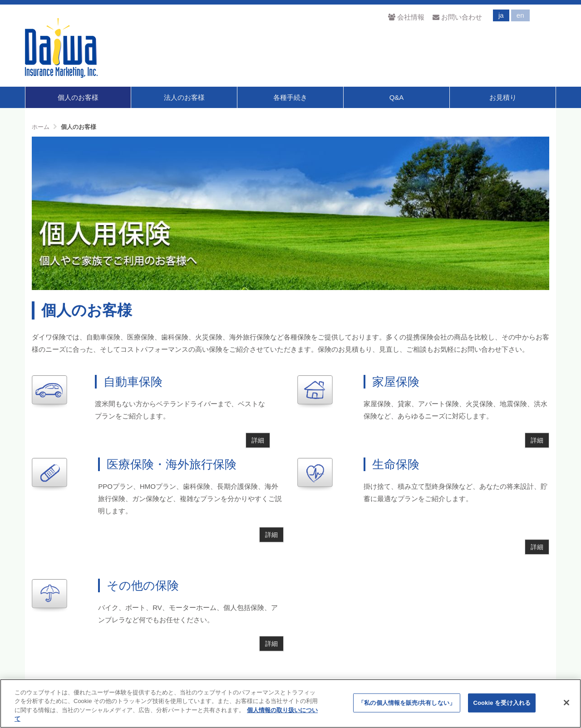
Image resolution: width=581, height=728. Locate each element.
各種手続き (290, 97)
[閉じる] (566, 703)
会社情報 (406, 17)
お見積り (503, 97)
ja (501, 15)
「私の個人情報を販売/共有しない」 (407, 703)
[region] (290, 703)
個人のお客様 (78, 97)
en (520, 15)
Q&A (397, 97)
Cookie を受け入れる (502, 703)
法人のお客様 (184, 97)
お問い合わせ (457, 17)
